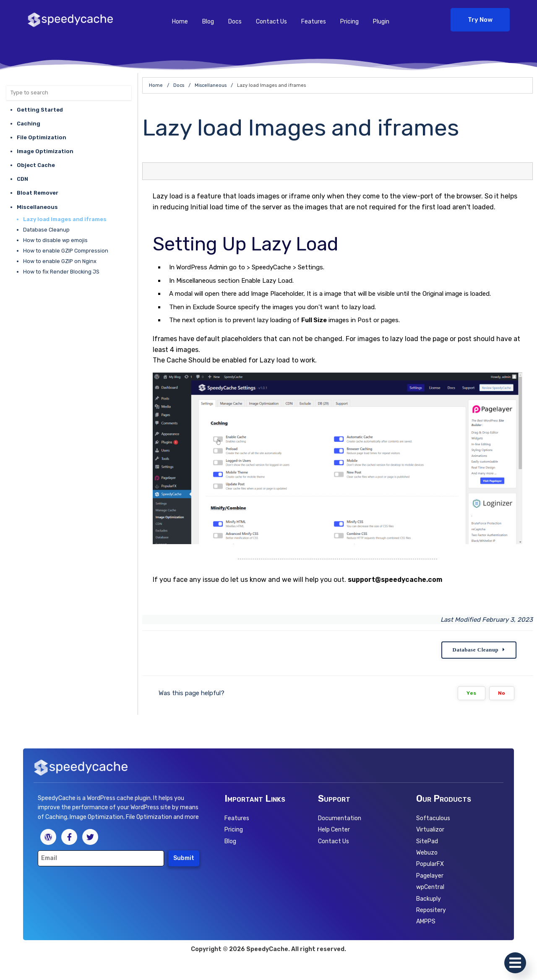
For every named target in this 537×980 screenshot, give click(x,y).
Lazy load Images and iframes (65, 219)
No (502, 693)
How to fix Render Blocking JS (61, 272)
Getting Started (40, 110)
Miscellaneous (37, 207)
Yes (472, 693)
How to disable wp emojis (55, 240)
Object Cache (36, 165)
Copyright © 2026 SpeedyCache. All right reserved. (268, 950)
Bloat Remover (38, 193)
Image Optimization (45, 151)
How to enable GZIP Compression (66, 251)
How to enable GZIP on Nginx (60, 261)
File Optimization (42, 137)
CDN (22, 179)
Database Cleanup (46, 230)
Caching (29, 124)
